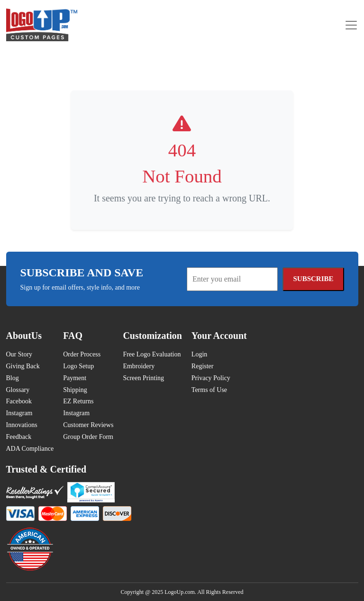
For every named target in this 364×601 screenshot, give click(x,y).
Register (203, 366)
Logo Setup (78, 366)
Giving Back (23, 366)
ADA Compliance (30, 449)
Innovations (22, 425)
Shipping (75, 390)
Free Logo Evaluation (152, 354)
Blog (13, 378)
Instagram (19, 413)
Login (199, 354)
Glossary (18, 390)
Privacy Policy (211, 378)
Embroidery (139, 366)
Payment (75, 378)
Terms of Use (209, 390)
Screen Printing (143, 378)
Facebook (19, 401)
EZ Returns (78, 401)
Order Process (82, 354)
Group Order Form (88, 437)
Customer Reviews (88, 425)
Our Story (19, 354)
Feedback (19, 437)
